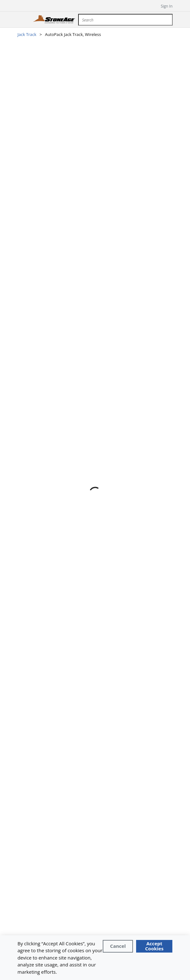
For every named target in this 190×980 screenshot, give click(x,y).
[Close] (118, 946)
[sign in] (162, 6)
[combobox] (125, 20)
